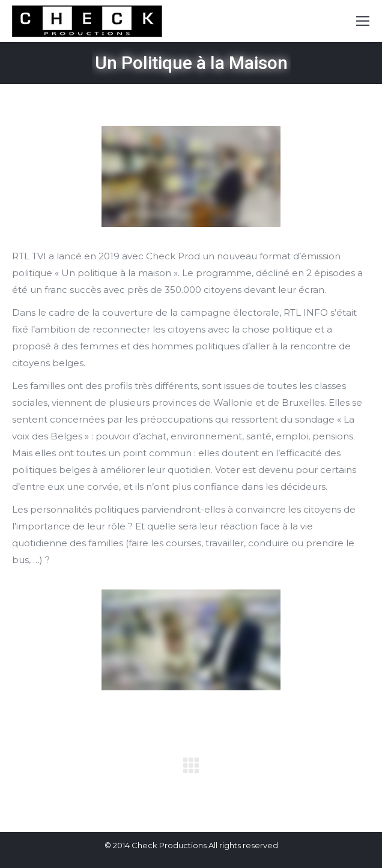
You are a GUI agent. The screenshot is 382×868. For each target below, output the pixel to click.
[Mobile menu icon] (363, 21)
